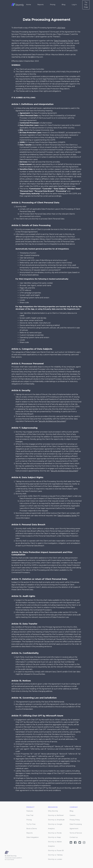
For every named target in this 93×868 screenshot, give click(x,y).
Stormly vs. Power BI (56, 851)
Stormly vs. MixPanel (56, 815)
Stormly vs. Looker (55, 859)
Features (30, 811)
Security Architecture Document (52, 421)
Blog (63, 5)
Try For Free (86, 5)
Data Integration (33, 837)
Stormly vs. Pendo (55, 833)
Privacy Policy (75, 820)
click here (61, 28)
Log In (74, 5)
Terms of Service (76, 833)
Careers (72, 815)
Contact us (74, 837)
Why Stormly (53, 811)
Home (29, 5)
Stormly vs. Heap (54, 837)
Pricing (53, 5)
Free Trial (30, 815)
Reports (40, 5)
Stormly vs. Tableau (55, 855)
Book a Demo (32, 829)
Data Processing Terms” (64, 41)
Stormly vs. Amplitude (56, 820)
